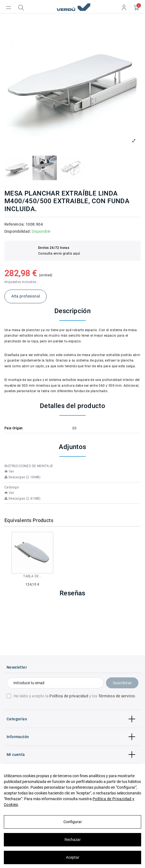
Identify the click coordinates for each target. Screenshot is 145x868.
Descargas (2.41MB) (22, 499)
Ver (9, 471)
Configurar (73, 822)
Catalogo (12, 487)
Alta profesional (26, 296)
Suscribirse (122, 683)
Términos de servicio (117, 696)
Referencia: (14, 224)
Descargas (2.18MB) (22, 477)
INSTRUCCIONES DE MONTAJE (29, 466)
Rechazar (73, 840)
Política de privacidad (69, 696)
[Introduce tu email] (55, 683)
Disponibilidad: (18, 231)
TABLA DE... (32, 576)
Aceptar (73, 857)
